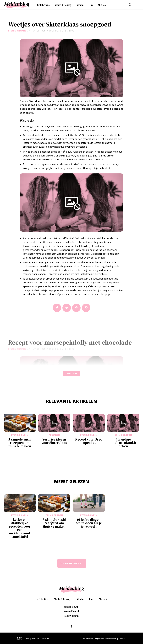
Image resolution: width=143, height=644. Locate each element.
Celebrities (43, 5)
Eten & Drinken (17, 31)
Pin (76, 308)
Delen (57, 308)
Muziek (102, 5)
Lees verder (71, 375)
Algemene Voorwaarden (106, 640)
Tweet (67, 308)
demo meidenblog (65, 31)
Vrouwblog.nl (71, 613)
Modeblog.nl (71, 608)
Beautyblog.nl (71, 617)
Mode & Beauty (63, 5)
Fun (91, 5)
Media (80, 5)
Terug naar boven (70, 566)
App (86, 308)
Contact (122, 640)
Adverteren (88, 640)
